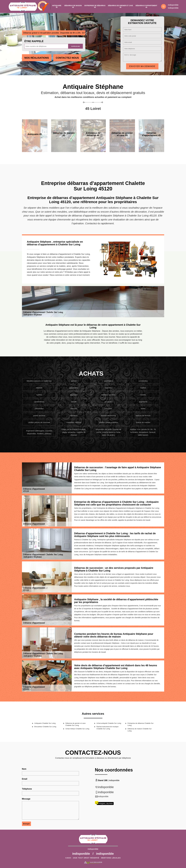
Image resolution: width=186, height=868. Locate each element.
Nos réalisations (37, 58)
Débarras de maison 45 (73, 6)
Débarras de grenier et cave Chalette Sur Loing (76, 724)
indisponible (173, 5)
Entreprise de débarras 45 (95, 6)
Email (25, 779)
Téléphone (27, 789)
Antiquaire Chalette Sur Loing (45, 723)
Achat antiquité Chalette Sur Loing (109, 723)
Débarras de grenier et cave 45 (120, 6)
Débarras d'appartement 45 (146, 6)
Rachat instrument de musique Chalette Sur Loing (108, 728)
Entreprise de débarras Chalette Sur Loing (141, 724)
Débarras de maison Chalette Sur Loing (140, 730)
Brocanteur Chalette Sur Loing (45, 727)
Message (26, 799)
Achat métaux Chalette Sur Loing (77, 729)
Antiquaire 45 (57, 6)
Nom (24, 769)
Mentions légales (111, 858)
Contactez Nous (67, 58)
